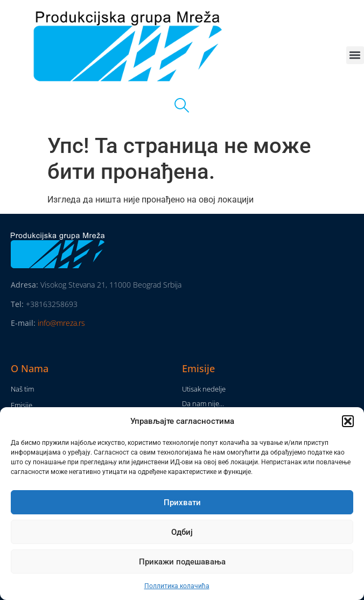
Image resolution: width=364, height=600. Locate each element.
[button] (348, 421)
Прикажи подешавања (182, 562)
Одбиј (182, 532)
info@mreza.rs (61, 323)
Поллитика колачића (177, 586)
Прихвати (182, 503)
